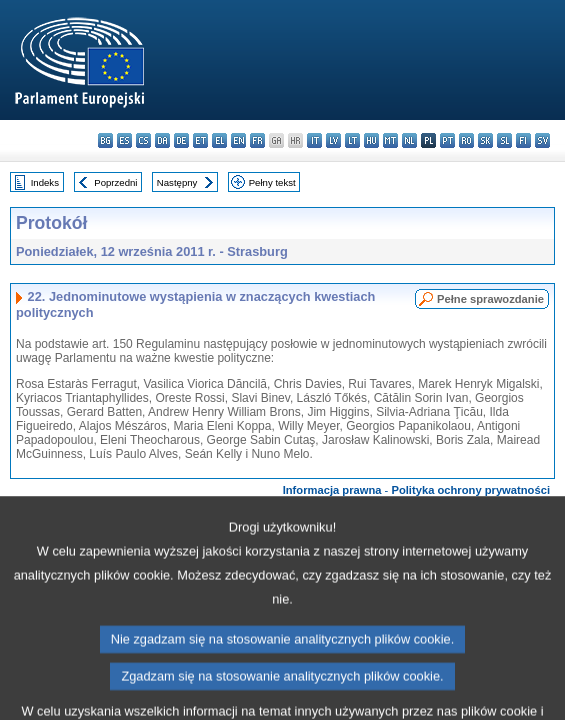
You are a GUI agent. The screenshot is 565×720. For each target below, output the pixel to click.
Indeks (45, 182)
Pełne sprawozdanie (490, 299)
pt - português (447, 140)
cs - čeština (143, 140)
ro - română (466, 140)
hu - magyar (371, 140)
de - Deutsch (181, 140)
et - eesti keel (200, 140)
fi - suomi (523, 140)
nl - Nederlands (409, 140)
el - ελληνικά (219, 140)
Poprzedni (115, 182)
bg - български (105, 140)
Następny (177, 182)
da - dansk (162, 140)
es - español (124, 140)
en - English (238, 140)
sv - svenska (542, 140)
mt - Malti (390, 140)
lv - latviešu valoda (333, 140)
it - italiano (314, 140)
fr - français (257, 140)
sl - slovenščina (504, 140)
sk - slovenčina (485, 140)
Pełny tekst (272, 182)
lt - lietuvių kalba (352, 140)
